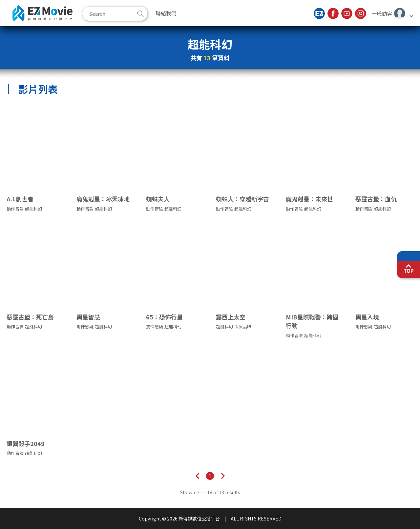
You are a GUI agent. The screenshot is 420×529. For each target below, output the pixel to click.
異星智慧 (88, 317)
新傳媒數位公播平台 (42, 13)
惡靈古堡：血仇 (376, 199)
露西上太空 (231, 317)
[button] (392, 13)
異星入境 (367, 317)
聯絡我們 (166, 13)
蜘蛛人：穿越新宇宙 (242, 199)
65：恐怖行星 (164, 317)
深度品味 (243, 327)
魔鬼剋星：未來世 (309, 199)
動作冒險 (15, 209)
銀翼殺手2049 (26, 443)
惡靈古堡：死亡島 (30, 317)
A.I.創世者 (20, 199)
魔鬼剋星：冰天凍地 (103, 199)
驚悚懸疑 (85, 327)
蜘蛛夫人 (158, 199)
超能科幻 (33, 209)
